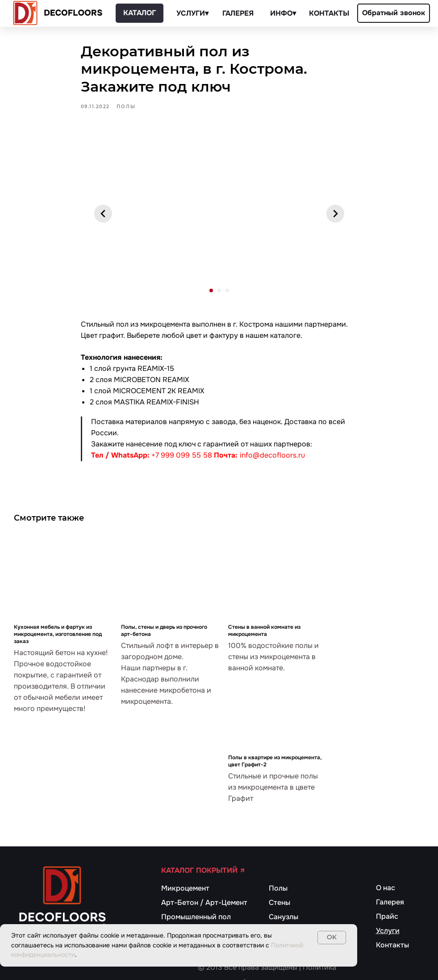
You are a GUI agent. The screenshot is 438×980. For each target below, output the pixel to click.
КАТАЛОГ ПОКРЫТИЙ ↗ (203, 870)
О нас (386, 888)
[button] (394, 13)
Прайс (387, 916)
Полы (278, 888)
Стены (279, 902)
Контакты (392, 945)
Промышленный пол (196, 917)
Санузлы (284, 917)
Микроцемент (185, 888)
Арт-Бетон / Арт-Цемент (204, 902)
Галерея (390, 902)
